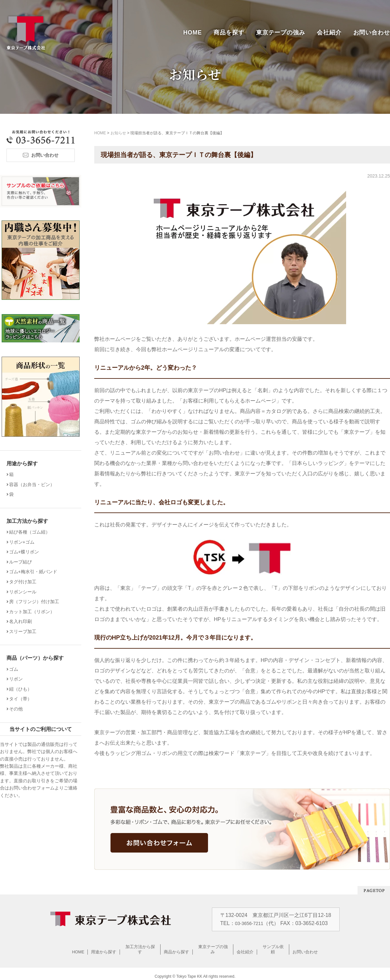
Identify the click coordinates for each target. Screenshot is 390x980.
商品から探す (177, 947)
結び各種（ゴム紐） (32, 532)
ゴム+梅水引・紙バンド (35, 572)
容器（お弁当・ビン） (34, 484)
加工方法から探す (140, 947)
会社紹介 (329, 33)
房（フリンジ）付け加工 (36, 602)
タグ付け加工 (25, 582)
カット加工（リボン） (34, 612)
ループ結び (23, 562)
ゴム (16, 669)
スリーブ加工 (25, 631)
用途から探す (104, 947)
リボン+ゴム (24, 542)
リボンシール (25, 592)
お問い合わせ (372, 33)
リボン (18, 679)
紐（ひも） (23, 689)
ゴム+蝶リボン (26, 552)
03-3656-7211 (251, 923)
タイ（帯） (23, 699)
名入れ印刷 (23, 621)
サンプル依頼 (273, 947)
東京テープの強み (281, 33)
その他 (18, 709)
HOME (193, 33)
